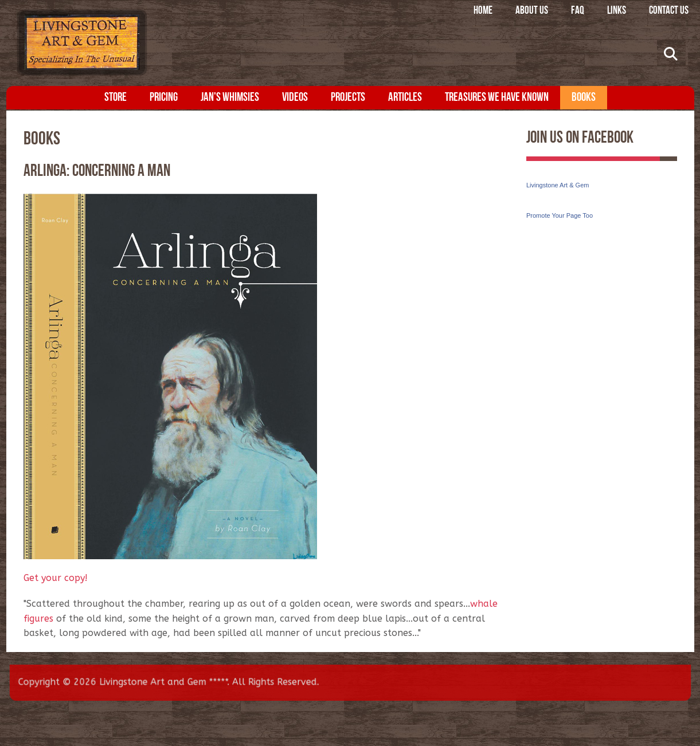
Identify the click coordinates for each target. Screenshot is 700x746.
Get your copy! (56, 578)
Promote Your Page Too (560, 215)
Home (483, 11)
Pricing (164, 98)
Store (116, 98)
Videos (295, 98)
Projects (348, 98)
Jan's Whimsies (230, 98)
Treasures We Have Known (497, 98)
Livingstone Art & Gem (558, 185)
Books (584, 98)
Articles (405, 98)
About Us (532, 11)
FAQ (578, 11)
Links (617, 11)
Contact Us (669, 11)
